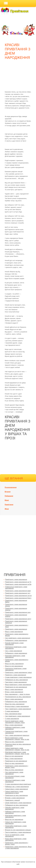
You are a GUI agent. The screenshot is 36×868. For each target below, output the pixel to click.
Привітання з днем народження (16, 580)
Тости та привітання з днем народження (15, 836)
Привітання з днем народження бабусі (16, 601)
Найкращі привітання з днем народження (15, 728)
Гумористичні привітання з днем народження (16, 732)
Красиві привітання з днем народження (14, 644)
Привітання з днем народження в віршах (17, 635)
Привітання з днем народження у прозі (17, 626)
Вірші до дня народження (14, 666)
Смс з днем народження (14, 651)
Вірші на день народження (14, 664)
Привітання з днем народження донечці (16, 609)
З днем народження (12, 711)
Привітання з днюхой (12, 800)
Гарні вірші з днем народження (16, 682)
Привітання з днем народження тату (18, 593)
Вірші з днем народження (14, 632)
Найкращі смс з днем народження (17, 787)
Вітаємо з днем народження (15, 798)
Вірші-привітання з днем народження (18, 685)
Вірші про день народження (15, 704)
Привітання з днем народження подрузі (16, 616)
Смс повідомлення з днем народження (14, 773)
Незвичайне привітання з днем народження (16, 827)
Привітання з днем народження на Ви (18, 584)
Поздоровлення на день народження (18, 697)
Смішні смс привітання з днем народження (16, 823)
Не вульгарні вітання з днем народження (15, 777)
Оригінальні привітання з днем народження (16, 648)
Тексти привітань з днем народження (18, 832)
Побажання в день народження (16, 702)
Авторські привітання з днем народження (15, 781)
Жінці (7, 509)
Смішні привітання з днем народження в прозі (14, 792)
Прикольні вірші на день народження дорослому (18, 745)
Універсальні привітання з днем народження (16, 588)
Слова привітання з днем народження (18, 677)
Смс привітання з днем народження (18, 638)
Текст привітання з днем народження (18, 709)
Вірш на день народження (14, 770)
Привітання (9, 505)
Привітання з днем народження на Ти (18, 582)
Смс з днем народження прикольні (17, 735)
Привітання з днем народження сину (18, 612)
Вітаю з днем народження (14, 692)
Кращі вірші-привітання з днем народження (16, 840)
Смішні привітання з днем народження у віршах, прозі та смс (17, 749)
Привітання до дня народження (16, 687)
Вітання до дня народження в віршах (18, 830)
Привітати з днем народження (16, 675)
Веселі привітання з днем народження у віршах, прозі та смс (17, 739)
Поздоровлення (11, 487)
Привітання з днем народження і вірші (18, 672)
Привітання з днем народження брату (18, 598)
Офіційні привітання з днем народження (15, 808)
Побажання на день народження (16, 680)
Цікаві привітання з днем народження (18, 803)
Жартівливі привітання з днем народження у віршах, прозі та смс (17, 753)
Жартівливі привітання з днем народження (16, 816)
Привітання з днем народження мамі (18, 591)
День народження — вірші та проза (17, 694)
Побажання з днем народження (16, 640)
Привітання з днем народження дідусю (16, 605)
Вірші (7, 500)
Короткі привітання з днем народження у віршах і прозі (15, 722)
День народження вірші (13, 714)
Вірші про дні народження (14, 820)
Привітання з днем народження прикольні (16, 622)
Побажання (9, 496)
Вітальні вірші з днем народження (17, 706)
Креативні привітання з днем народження (15, 656)
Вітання (8, 492)
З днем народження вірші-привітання (18, 784)
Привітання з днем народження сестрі (18, 596)
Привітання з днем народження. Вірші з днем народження (18, 847)
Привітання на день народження (16, 795)
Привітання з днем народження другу (18, 619)
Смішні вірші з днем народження (16, 789)
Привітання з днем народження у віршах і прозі (17, 767)
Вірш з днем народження (14, 725)
